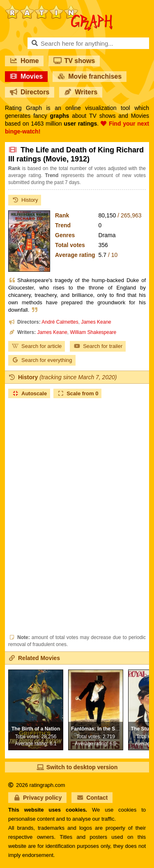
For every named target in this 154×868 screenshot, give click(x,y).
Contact (92, 798)
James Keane (96, 322)
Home (24, 61)
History (25, 200)
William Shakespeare (93, 332)
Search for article (37, 346)
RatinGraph (59, 8)
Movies (26, 76)
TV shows (74, 61)
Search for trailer (98, 346)
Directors (30, 92)
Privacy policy (37, 798)
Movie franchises (90, 76)
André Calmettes (60, 322)
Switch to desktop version (77, 767)
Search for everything (42, 360)
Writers (81, 92)
